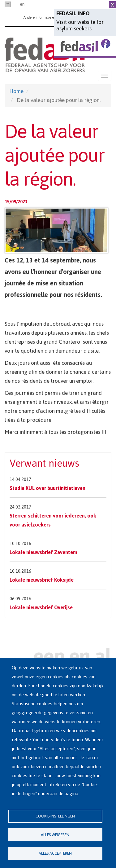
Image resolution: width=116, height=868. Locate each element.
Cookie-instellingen (55, 816)
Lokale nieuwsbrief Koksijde (42, 580)
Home (16, 91)
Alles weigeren (55, 835)
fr (8, 4)
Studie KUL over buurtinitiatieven (47, 488)
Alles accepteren (55, 853)
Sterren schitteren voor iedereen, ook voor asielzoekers (53, 520)
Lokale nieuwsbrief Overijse (41, 607)
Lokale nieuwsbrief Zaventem (43, 552)
